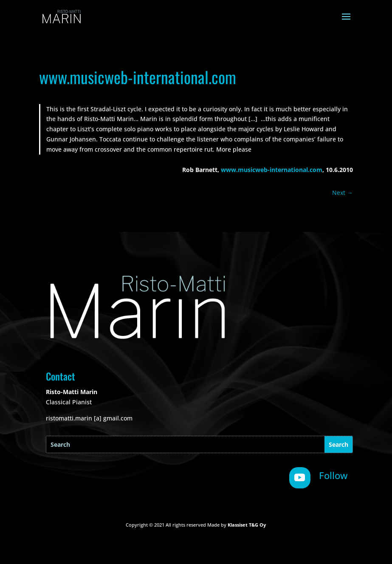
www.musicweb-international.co (269, 170)
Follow (333, 475)
